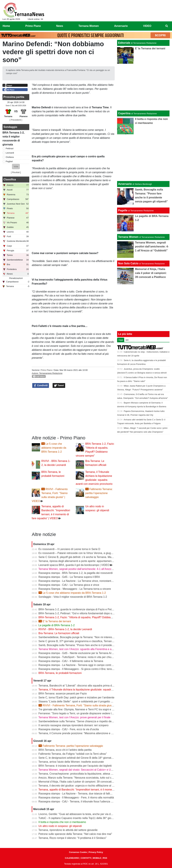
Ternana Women (128, 237)
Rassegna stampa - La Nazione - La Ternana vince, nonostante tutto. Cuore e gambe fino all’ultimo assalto (101, 581)
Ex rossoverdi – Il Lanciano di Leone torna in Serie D (69, 549)
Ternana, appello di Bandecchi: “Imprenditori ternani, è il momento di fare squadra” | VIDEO (92, 790)
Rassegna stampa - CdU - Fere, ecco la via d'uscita (69, 729)
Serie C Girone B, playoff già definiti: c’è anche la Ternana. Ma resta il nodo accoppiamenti (91, 557)
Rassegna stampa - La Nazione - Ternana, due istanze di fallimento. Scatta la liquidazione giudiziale (97, 794)
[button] (16, 167)
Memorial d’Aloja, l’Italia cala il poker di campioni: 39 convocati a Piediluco (82, 782)
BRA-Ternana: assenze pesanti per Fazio (63, 694)
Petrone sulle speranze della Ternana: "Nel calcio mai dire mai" (75, 834)
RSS (105, 858)
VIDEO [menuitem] (147, 26)
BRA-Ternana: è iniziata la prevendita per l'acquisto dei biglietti (75, 766)
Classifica (10, 179)
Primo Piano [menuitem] (33, 26)
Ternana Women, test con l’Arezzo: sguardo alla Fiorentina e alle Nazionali (82, 649)
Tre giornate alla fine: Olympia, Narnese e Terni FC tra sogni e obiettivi (80, 709)
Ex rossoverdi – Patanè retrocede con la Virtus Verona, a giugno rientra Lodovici (86, 553)
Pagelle (123, 210)
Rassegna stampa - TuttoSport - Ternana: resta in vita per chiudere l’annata (83, 657)
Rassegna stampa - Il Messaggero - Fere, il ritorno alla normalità (76, 798)
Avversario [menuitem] (121, 26)
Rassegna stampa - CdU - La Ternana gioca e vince (69, 585)
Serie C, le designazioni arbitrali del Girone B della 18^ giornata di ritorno (81, 758)
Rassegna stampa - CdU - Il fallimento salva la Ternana (71, 661)
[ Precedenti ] (16, 120)
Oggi (121, 340)
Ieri (127, 340)
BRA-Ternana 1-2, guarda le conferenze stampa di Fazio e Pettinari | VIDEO (83, 609)
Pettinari (10, 148)
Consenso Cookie (78, 852)
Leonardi (10, 153)
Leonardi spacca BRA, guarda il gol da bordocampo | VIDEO (74, 565)
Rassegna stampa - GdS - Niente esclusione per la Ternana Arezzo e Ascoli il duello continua (93, 653)
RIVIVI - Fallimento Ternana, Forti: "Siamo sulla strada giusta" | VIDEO (82, 705)
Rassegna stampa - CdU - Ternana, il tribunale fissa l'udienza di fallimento (82, 802)
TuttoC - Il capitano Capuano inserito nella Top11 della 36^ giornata (78, 818)
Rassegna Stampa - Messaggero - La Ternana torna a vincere (75, 589)
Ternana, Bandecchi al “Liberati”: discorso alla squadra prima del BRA (79, 686)
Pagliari (9, 161)
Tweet (59, 386)
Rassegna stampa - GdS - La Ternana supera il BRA (69, 577)
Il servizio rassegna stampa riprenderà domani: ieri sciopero (74, 725)
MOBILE (97, 858)
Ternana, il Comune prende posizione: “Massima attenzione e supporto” (80, 733)
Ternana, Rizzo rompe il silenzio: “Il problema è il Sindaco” (72, 838)
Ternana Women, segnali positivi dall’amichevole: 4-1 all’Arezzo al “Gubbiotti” (84, 569)
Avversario (125, 184)
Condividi (41, 386)
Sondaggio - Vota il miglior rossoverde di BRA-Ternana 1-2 (73, 597)
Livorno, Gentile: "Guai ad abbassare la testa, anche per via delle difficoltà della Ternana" (91, 814)
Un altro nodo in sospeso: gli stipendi (60, 826)
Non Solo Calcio (128, 263)
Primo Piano (46, 370)
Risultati (16, 172)
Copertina (124, 113)
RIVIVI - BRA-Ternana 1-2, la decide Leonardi (65, 629)
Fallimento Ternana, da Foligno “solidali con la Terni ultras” (73, 754)
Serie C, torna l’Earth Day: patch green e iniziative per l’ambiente (76, 697)
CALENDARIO (72, 858)
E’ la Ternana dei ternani (55, 621)
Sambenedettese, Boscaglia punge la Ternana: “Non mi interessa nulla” (80, 637)
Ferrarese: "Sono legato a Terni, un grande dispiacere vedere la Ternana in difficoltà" (88, 713)
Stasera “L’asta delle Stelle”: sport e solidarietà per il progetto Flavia (78, 701)
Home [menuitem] (6, 26)
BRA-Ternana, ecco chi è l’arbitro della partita (65, 750)
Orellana (10, 157)
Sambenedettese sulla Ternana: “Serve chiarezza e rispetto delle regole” (81, 721)
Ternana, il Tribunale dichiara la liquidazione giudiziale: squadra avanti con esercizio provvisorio (94, 690)
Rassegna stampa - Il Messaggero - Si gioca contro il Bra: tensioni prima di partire (86, 669)
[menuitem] (167, 26)
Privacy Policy (96, 852)
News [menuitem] (60, 26)
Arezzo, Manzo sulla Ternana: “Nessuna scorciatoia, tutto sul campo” (79, 778)
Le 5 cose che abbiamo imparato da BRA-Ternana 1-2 (54, 448)
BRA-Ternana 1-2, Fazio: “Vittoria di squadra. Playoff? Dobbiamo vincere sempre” (86, 617)
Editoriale (124, 43)
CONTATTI (86, 858)
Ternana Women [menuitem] (89, 26)
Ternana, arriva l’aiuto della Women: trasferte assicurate (71, 762)
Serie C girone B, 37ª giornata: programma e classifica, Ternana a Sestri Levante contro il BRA (94, 641)
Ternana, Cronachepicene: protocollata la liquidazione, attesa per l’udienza (82, 774)
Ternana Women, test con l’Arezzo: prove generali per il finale (74, 717)
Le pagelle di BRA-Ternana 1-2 (57, 625)
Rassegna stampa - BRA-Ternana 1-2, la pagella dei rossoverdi (76, 573)
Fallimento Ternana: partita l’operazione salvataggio (99, 493)
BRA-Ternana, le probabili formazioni (60, 673)
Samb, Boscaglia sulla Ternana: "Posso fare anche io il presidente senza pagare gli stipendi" (93, 645)
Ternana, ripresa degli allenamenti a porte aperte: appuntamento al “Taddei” (83, 561)
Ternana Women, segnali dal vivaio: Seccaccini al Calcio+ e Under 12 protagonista (87, 770)
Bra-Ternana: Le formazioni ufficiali (59, 633)
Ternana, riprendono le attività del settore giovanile (68, 830)
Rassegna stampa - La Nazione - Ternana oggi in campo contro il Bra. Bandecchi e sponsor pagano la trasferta (104, 665)
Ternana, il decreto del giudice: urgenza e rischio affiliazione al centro (79, 786)
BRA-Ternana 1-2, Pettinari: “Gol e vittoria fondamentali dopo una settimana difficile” (88, 613)
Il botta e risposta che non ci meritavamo (62, 822)
